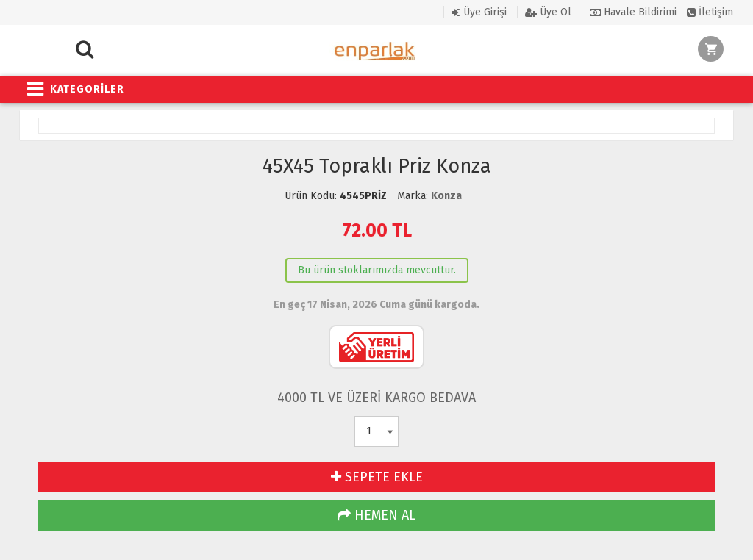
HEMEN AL (376, 515)
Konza (446, 196)
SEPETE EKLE (377, 477)
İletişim (710, 12)
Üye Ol (548, 12)
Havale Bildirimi (633, 12)
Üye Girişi (479, 12)
